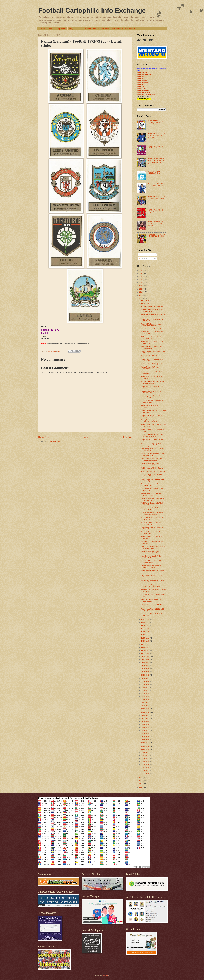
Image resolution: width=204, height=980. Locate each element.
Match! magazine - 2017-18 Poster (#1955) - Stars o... (152, 392)
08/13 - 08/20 (145, 675)
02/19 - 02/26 (145, 752)
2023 (141, 280)
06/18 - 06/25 (145, 700)
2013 (141, 787)
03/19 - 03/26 (145, 740)
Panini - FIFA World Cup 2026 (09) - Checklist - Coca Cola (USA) (157, 211)
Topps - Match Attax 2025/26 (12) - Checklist (155, 172)
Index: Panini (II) (143, 83)
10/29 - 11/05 (145, 641)
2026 (141, 270)
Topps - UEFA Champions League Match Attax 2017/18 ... (152, 325)
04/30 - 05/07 (145, 721)
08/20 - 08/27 (145, 672)
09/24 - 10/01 (145, 657)
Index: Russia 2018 (144, 93)
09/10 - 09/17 (145, 663)
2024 (141, 277)
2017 (141, 298)
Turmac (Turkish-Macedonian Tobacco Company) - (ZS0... (153, 547)
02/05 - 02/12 (145, 758)
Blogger (106, 975)
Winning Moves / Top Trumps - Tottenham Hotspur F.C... (150, 421)
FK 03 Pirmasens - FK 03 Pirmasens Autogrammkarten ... (152, 382)
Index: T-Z (141, 86)
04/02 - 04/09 (145, 734)
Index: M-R (141, 78)
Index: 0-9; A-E (142, 72)
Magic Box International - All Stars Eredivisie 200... (152, 600)
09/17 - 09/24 (145, 660)
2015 (141, 781)
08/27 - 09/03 (145, 669)
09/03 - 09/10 (145, 666)
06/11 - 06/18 (145, 703)
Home (43, 29)
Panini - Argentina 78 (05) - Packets (152, 468)
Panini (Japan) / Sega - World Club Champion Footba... (152, 416)
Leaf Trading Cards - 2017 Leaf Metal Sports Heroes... (153, 450)
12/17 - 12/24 (145, 619)
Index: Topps (142, 89)
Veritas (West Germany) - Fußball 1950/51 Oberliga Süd (151, 459)
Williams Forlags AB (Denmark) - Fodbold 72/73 (151, 347)
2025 (141, 274)
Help (71, 29)
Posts (141, 255)
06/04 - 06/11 (145, 706)
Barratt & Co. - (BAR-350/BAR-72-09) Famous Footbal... (153, 454)
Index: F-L (141, 76)
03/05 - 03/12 (145, 746)
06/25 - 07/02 (145, 697)
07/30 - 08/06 (145, 681)
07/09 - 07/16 (145, 690)
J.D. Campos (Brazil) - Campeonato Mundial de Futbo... (152, 402)
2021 (141, 286)
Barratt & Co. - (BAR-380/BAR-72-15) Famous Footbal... (153, 581)
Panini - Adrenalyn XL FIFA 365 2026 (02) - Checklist (156, 197)
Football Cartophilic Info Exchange (92, 11)
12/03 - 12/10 (145, 626)
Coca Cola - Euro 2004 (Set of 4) (151, 356)
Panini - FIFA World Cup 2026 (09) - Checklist (155, 122)
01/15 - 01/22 (145, 768)
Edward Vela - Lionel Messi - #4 (151, 329)
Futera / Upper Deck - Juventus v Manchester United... (151, 566)
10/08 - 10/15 (145, 650)
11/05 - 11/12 (145, 638)
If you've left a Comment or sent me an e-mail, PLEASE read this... (111, 29)
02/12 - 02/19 (145, 755)
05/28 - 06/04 (145, 709)
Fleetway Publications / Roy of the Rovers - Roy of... (152, 494)
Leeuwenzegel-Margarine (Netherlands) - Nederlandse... (151, 586)
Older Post (127, 437)
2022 (141, 283)
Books (51, 29)
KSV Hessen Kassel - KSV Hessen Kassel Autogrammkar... (152, 513)
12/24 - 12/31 (145, 304)
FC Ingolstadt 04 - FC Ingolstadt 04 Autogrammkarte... (152, 605)
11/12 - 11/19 (145, 635)
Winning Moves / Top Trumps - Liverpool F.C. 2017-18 (150, 552)
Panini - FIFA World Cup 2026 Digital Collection (155, 147)
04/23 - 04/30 (145, 724)
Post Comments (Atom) (54, 441)
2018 (141, 295)
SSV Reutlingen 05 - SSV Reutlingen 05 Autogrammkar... (153, 338)
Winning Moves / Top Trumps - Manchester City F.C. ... (150, 368)
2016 (141, 778)
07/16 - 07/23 (145, 687)
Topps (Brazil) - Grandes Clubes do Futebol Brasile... (152, 528)
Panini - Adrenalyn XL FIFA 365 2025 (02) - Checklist (156, 235)
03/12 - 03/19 (145, 743)
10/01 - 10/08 (145, 653)
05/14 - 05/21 (145, 715)
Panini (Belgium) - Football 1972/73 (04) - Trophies (152, 320)
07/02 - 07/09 (145, 694)
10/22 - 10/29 (145, 644)
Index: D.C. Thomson (144, 74)
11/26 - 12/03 (145, 629)
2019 (141, 292)
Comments (143, 259)
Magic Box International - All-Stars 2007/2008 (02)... (152, 557)
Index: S (140, 84)
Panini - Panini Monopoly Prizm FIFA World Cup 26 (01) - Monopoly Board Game (156, 161)
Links (79, 29)
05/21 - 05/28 (145, 712)
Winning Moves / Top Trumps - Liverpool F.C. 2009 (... (150, 464)
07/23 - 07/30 (145, 684)
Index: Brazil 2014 (143, 90)
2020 (141, 289)
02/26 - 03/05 (145, 749)
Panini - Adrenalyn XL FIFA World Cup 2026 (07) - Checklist (156, 135)
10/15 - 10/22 (145, 647)
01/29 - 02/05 (145, 761)
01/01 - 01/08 (145, 774)
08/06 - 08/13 (145, 678)
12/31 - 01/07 (145, 301)
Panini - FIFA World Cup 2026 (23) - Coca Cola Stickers (155, 223)
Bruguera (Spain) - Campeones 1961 (153, 306)
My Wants (62, 29)
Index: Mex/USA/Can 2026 (146, 95)
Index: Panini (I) (142, 80)
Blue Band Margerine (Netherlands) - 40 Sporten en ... (152, 310)
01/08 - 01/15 (145, 771)
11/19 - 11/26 (145, 632)
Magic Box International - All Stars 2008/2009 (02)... (152, 509)
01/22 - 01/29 (145, 765)
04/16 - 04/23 (145, 727)
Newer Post (43, 437)
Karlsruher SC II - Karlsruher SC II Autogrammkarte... (152, 562)
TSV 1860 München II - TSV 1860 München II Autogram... (152, 475)
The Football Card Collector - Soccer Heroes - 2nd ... (152, 490)
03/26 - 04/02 (145, 737)
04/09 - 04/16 (145, 731)
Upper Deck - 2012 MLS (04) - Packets (153, 471)
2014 (141, 784)
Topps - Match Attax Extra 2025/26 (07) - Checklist (156, 185)
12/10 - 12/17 (145, 623)
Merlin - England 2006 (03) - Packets (152, 364)
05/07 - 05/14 (145, 718)
